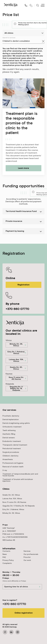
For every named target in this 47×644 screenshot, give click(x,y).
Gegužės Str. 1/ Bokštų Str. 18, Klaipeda (16, 389)
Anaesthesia (8, 459)
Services (27, 551)
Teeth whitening (9, 430)
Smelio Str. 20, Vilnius (16, 368)
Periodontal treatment (12, 449)
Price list (27, 557)
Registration (23, 285)
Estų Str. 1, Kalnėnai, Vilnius (16, 353)
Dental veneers (9, 438)
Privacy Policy (8, 560)
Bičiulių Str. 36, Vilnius (16, 345)
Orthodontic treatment (12, 427)
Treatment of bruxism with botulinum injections (18, 480)
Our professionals (31, 554)
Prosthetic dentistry (11, 416)
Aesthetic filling (9, 434)
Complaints (7, 563)
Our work (27, 560)
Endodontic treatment (12, 441)
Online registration (24, 613)
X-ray (5, 470)
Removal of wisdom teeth (13, 467)
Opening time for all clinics (16, 587)
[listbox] (23, 33)
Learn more (23, 168)
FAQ (4, 557)
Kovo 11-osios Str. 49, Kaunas (16, 378)
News (5, 554)
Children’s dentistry (10, 456)
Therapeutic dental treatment (15, 445)
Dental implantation (11, 420)
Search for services (9, 38)
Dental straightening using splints (16, 423)
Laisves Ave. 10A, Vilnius (16, 360)
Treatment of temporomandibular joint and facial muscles (20, 475)
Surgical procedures (11, 452)
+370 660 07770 (17, 309)
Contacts (6, 551)
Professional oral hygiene (13, 463)
